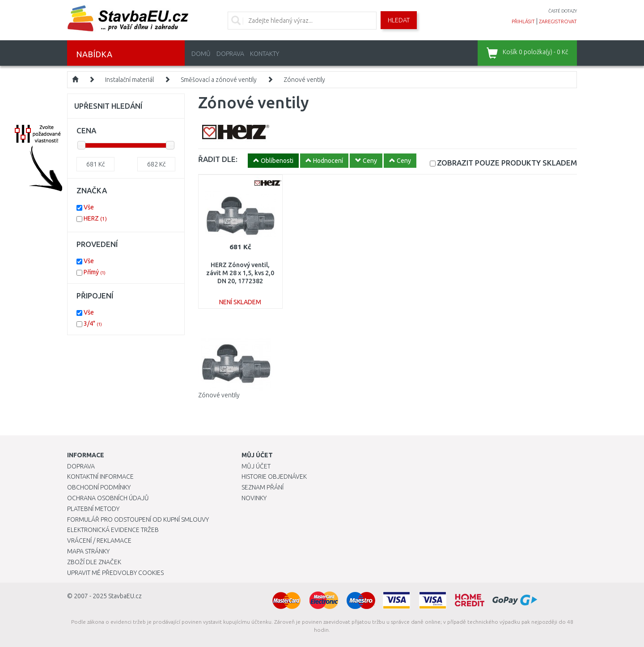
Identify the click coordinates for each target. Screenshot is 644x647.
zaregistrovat (558, 21)
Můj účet (256, 466)
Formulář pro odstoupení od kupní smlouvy (138, 519)
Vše (89, 207)
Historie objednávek (274, 477)
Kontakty (265, 54)
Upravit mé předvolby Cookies (115, 573)
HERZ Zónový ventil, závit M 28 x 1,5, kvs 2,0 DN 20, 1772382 (240, 273)
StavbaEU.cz (125, 596)
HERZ (95, 218)
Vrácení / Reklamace (99, 541)
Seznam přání (263, 487)
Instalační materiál (129, 80)
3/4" (93, 323)
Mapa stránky (88, 551)
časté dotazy (563, 11)
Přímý (95, 272)
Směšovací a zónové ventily (219, 80)
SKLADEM (507, 163)
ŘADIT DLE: (218, 159)
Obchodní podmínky (99, 487)
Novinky (254, 498)
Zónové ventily (304, 80)
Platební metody (93, 509)
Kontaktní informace (100, 477)
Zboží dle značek (94, 562)
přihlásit (523, 21)
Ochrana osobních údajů (108, 498)
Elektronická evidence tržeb (113, 530)
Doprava (230, 54)
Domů (201, 54)
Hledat (399, 20)
